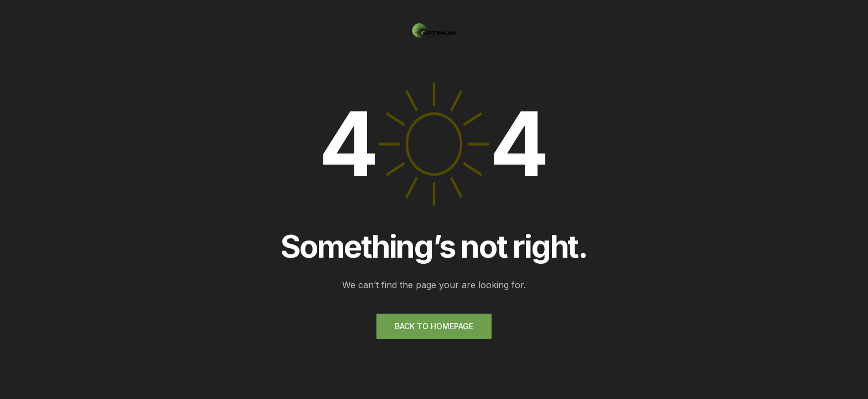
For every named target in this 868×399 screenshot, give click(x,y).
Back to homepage (434, 326)
